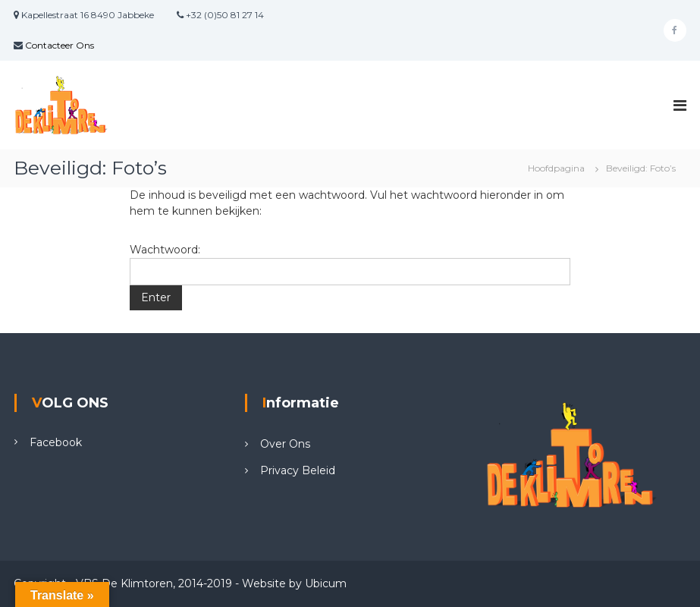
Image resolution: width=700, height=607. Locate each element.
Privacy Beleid (298, 470)
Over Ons (285, 444)
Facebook (56, 442)
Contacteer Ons (60, 45)
